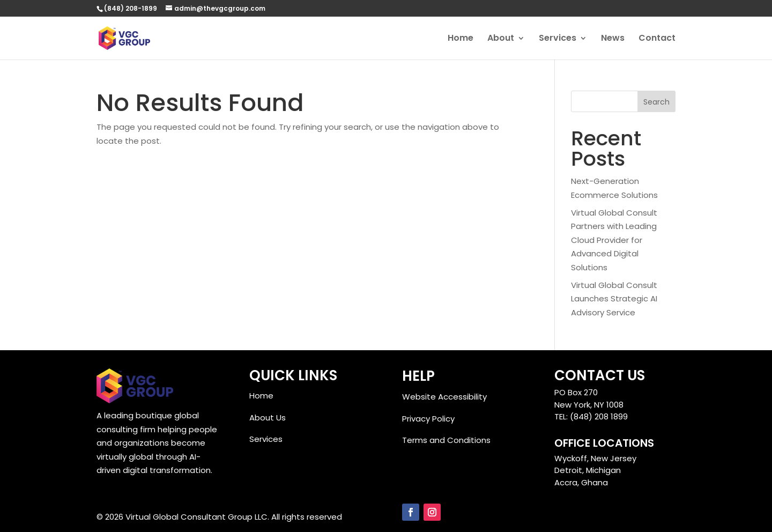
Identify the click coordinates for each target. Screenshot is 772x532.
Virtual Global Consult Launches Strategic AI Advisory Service (614, 299)
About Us (268, 418)
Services (558, 39)
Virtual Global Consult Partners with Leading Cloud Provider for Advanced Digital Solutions (614, 240)
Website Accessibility (444, 397)
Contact (657, 39)
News (613, 39)
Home (461, 39)
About (501, 39)
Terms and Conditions (446, 440)
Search (656, 102)
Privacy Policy (428, 419)
